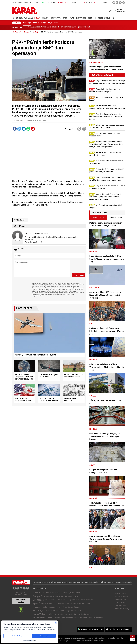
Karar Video (81, 18)
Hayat (71, 18)
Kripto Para (56, 18)
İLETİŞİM (47, 582)
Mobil (48, 611)
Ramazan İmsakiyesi (123, 609)
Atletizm (68, 603)
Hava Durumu (120, 593)
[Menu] (113, 18)
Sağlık (59, 607)
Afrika (56, 23)
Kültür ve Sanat (81, 618)
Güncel (19, 18)
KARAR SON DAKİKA (21, 601)
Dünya (37, 18)
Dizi (58, 614)
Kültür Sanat (68, 607)
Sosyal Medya (65, 611)
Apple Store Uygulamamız (120, 629)
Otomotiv (61, 600)
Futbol (43, 603)
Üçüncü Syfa (55, 593)
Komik (70, 614)
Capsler (57, 618)
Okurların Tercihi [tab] (98, 217)
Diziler (45, 607)
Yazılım (74, 611)
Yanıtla (29, 242)
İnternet (54, 611)
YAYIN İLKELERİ (62, 582)
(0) (36, 242)
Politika (46, 593)
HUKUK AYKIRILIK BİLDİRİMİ (122, 582)
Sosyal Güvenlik (78, 600)
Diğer (88, 603)
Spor (65, 18)
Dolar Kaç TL (120, 603)
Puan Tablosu (120, 599)
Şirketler (89, 600)
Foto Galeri (39, 618)
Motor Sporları (79, 603)
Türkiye (65, 593)
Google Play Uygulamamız (92, 629)
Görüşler (92, 18)
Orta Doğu (27, 23)
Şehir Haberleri (121, 606)
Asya (50, 23)
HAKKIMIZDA (38, 582)
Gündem (52, 614)
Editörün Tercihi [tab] (116, 217)
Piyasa (48, 600)
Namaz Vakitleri (121, 596)
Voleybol (60, 603)
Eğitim (77, 593)
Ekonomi (45, 18)
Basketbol (51, 603)
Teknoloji (38, 611)
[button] (66, 129)
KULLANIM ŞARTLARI (76, 582)
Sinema (64, 614)
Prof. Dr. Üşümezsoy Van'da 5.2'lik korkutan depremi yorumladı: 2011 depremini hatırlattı (58, 27)
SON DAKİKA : (18, 27)
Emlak (54, 600)
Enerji (69, 600)
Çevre (71, 593)
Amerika (36, 23)
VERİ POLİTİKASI (105, 582)
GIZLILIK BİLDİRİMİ (92, 582)
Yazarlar (29, 18)
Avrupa (43, 23)
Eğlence (77, 607)
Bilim (80, 611)
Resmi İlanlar (104, 18)
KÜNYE (53, 582)
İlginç (76, 614)
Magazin (52, 607)
